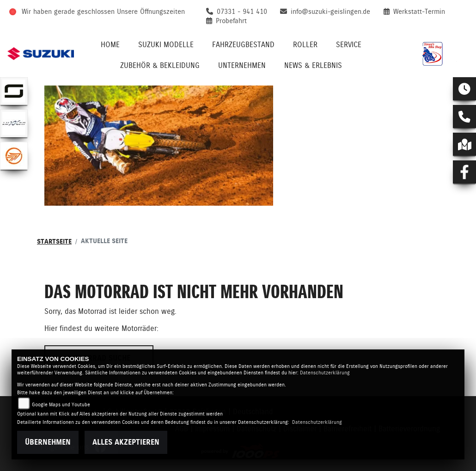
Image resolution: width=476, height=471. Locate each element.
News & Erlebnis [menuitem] (313, 65)
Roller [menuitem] (305, 45)
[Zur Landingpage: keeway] (14, 156)
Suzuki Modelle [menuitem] (166, 45)
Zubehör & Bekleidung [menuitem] (160, 65)
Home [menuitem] (110, 45)
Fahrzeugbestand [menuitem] (243, 45)
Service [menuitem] (349, 45)
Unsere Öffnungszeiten (151, 12)
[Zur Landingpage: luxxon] (14, 123)
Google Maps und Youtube (61, 405)
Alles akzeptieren (126, 442)
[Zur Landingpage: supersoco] (14, 91)
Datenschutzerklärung (325, 373)
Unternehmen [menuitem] (242, 65)
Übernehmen (48, 442)
